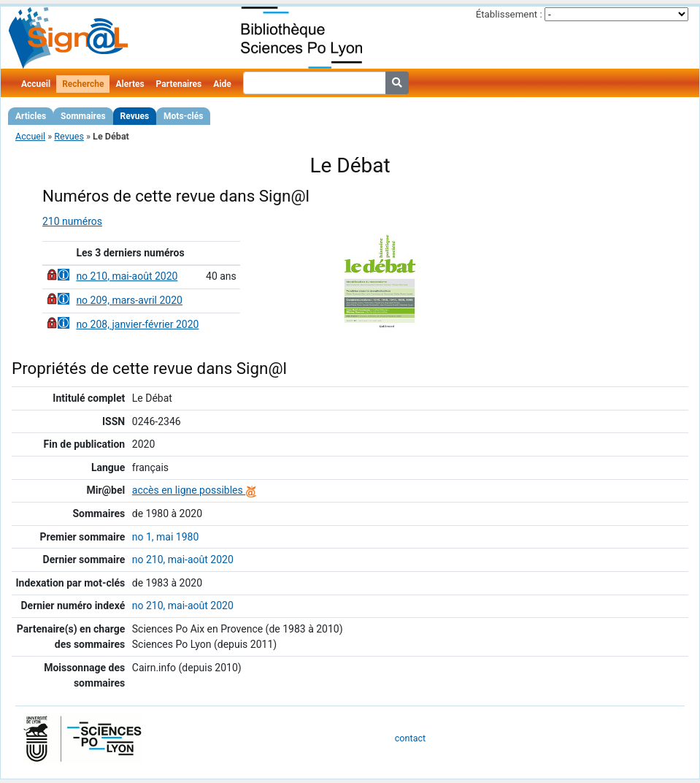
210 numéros (72, 221)
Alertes (130, 84)
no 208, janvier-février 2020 (137, 324)
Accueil (36, 84)
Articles (31, 116)
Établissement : (509, 14)
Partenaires (179, 84)
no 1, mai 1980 (166, 537)
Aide (222, 84)
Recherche (83, 84)
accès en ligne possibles (195, 490)
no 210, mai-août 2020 (127, 276)
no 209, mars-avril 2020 (129, 300)
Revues (135, 116)
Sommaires (83, 116)
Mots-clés (183, 116)
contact (410, 738)
